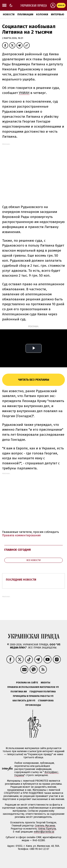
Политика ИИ (19, 692)
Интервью (58, 14)
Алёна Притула (47, 829)
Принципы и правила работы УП (33, 696)
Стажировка (46, 701)
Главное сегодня (18, 550)
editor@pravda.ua (44, 832)
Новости (9, 14)
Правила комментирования (21, 535)
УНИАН (24, 93)
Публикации (25, 14)
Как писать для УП (24, 701)
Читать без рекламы (34, 380)
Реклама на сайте (27, 683)
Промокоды (33, 705)
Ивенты (45, 683)
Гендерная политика (43, 692)
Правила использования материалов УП (33, 687)
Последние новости (21, 580)
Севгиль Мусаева (45, 826)
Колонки (42, 14)
